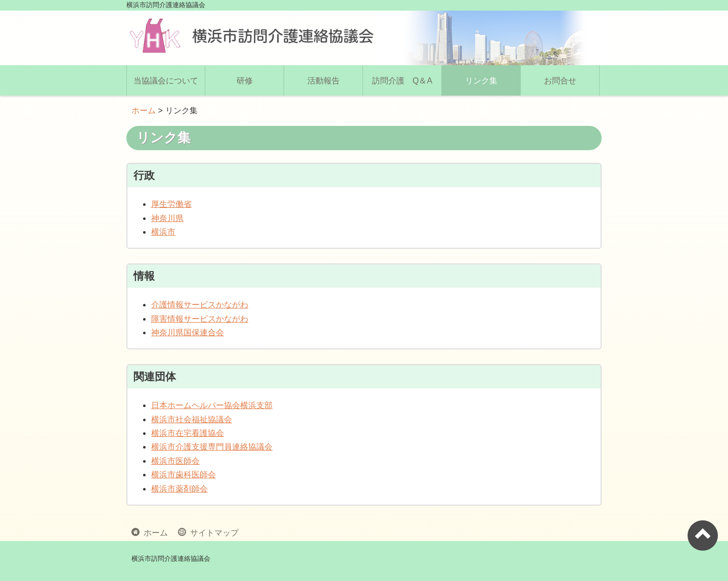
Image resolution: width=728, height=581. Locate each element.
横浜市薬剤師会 (179, 489)
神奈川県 (167, 218)
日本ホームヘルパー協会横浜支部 (212, 405)
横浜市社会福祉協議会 (192, 419)
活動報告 (324, 81)
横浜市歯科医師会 (184, 475)
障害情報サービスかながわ (200, 319)
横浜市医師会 (175, 461)
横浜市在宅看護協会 (188, 433)
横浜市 (163, 232)
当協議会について (166, 81)
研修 (245, 81)
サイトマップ (212, 532)
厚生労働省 (171, 204)
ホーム (144, 110)
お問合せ (560, 81)
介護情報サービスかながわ (200, 305)
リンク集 (481, 81)
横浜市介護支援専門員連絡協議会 (212, 447)
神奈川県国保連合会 (188, 332)
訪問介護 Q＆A (402, 81)
